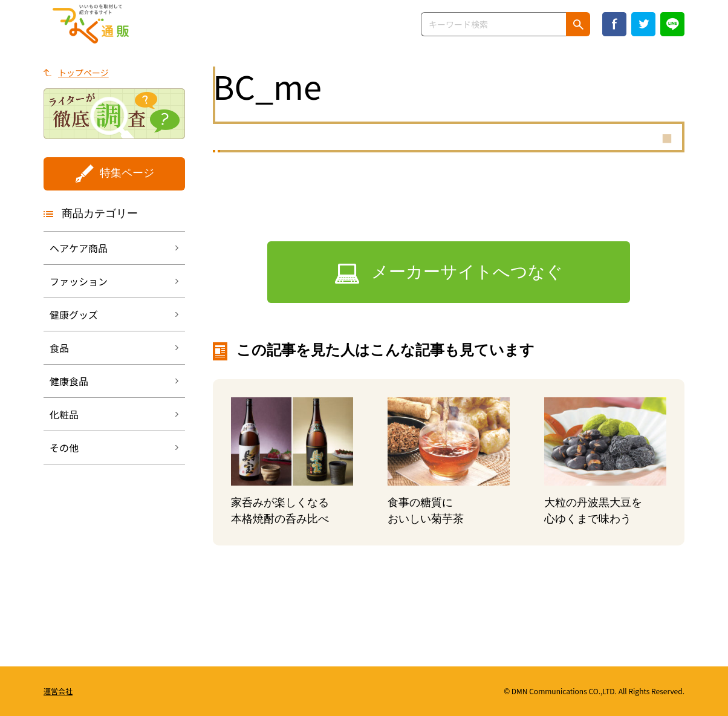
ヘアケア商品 (79, 248)
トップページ (83, 73)
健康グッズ (74, 314)
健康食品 (69, 381)
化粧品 (64, 414)
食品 (59, 348)
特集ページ (127, 173)
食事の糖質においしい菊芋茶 (426, 511)
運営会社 (58, 691)
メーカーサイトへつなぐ (467, 272)
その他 (64, 447)
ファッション (79, 281)
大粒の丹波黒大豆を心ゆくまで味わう (593, 511)
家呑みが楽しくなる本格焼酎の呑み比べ (280, 511)
